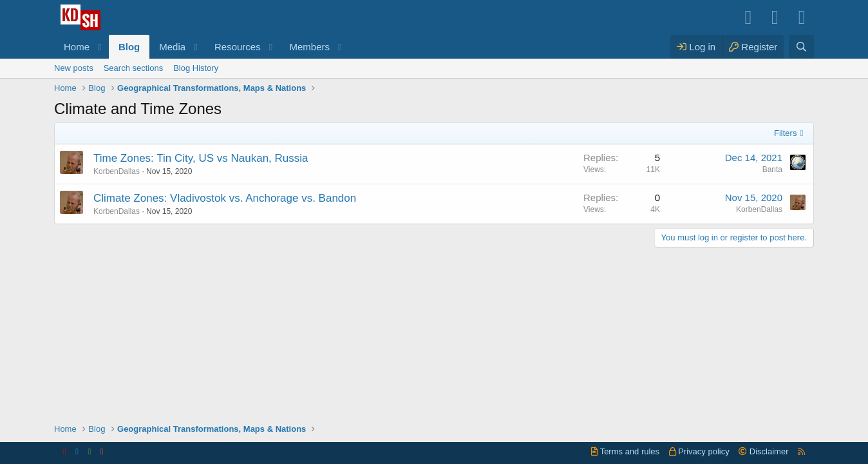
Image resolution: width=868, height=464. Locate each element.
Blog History (196, 68)
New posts (74, 68)
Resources (238, 47)
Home (77, 47)
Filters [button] (785, 133)
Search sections (134, 68)
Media (172, 47)
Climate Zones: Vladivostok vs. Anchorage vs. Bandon (225, 198)
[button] (100, 47)
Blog (129, 47)
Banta (772, 169)
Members (310, 47)
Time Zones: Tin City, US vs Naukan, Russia (201, 158)
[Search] (801, 47)
